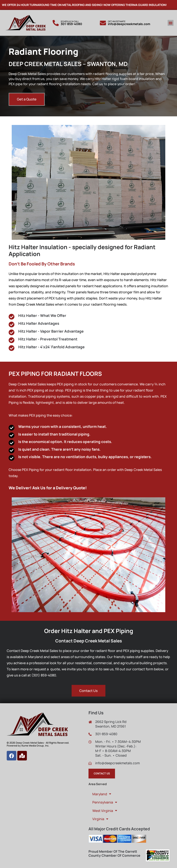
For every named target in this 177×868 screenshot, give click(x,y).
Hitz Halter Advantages (39, 323)
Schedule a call (70, 21)
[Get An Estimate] (103, 23)
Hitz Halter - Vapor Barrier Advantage (51, 331)
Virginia (100, 819)
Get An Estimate (117, 21)
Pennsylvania (105, 802)
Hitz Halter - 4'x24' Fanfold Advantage (51, 347)
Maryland (102, 794)
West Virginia (105, 811)
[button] (171, 23)
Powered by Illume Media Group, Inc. (28, 746)
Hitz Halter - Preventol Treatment (48, 339)
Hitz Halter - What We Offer (43, 316)
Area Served (98, 784)
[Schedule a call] (56, 23)
